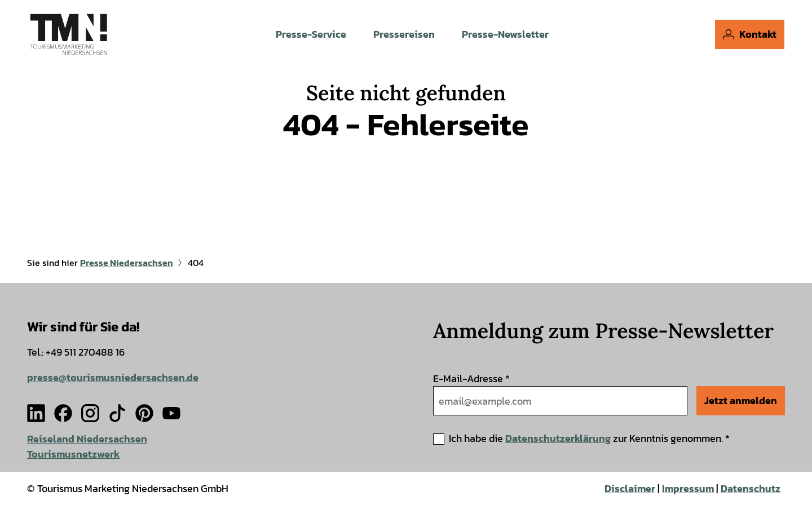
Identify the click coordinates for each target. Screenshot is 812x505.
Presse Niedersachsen (127, 263)
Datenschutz (751, 488)
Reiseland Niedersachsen (87, 439)
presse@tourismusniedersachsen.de (113, 377)
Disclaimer (630, 488)
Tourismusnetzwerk (73, 454)
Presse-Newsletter (505, 34)
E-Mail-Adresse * (471, 378)
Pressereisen (404, 34)
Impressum (688, 488)
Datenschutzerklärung (558, 438)
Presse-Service (311, 34)
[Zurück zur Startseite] (68, 34)
